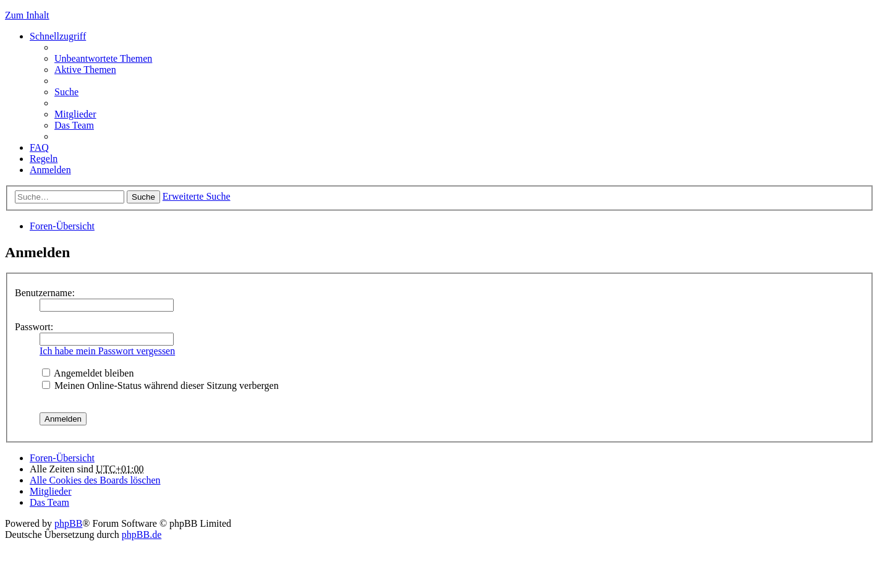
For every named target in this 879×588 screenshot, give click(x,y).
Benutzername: (45, 293)
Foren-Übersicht (62, 226)
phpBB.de (142, 535)
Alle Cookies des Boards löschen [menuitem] (95, 480)
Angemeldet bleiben (88, 373)
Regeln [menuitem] (44, 159)
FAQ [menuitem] (39, 147)
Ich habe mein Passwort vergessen (107, 351)
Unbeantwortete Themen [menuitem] (103, 58)
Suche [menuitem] (66, 92)
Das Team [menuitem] (74, 125)
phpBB (68, 523)
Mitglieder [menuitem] (75, 114)
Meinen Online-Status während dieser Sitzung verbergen (160, 386)
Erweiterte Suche (197, 196)
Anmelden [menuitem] (50, 170)
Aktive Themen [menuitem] (85, 70)
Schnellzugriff (58, 36)
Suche (143, 197)
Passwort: (34, 327)
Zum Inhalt (27, 15)
